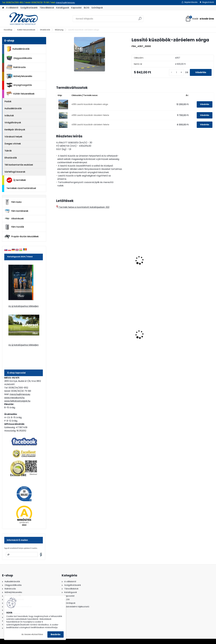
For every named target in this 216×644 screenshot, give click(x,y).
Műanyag (59, 30)
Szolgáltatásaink (29, 8)
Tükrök (8, 151)
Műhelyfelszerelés (19, 76)
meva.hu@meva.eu (65, 2)
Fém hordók (14, 227)
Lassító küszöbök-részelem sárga (73, 254)
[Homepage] (3, 8)
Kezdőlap (8, 30)
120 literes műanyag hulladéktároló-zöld (189, 338)
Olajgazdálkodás (19, 58)
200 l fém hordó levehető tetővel (151, 338)
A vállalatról (12, 8)
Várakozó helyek (13, 137)
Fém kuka (13, 202)
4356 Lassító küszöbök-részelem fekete (90, 115)
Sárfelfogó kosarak (15, 172)
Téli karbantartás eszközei (19, 165)
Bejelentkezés (191, 2)
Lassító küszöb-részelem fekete (112, 254)
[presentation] (57, 257)
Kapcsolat (76, 8)
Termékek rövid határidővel (21, 188)
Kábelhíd (143, 264)
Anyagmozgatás (19, 85)
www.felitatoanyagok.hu (17, 401)
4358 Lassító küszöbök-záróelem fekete (90, 125)
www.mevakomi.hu (14, 398)
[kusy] (176, 72)
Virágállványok (13, 123)
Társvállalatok (47, 8)
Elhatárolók (45, 30)
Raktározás (16, 67)
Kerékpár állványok (15, 130)
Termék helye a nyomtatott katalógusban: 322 (83, 207)
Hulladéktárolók (18, 49)
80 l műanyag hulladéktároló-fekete (114, 338)
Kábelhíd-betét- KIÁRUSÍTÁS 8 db (194, 266)
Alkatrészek (14, 219)
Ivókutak (9, 116)
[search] (140, 20)
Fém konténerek (16, 211)
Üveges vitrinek (13, 144)
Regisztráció (208, 2)
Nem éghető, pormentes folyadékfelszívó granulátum (74, 339)
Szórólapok (97, 8)
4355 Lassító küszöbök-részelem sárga (90, 104)
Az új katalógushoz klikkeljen (23, 306)
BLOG (87, 8)
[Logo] (21, 19)
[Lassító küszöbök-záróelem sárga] (89, 54)
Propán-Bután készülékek (21, 237)
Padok (8, 101)
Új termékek (16, 180)
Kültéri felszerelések (26, 30)
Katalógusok (63, 8)
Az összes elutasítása (32, 634)
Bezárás (56, 634)
